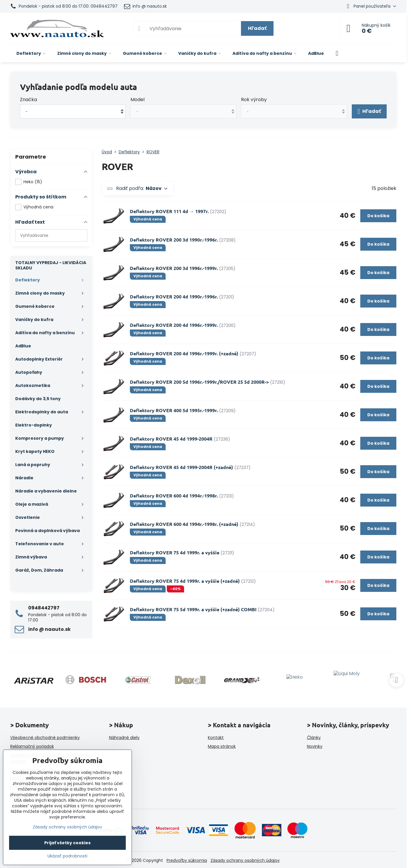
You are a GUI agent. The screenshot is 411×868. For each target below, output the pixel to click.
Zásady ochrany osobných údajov (245, 860)
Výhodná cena (34, 207)
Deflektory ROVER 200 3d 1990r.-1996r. (174, 240)
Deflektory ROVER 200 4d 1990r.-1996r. (174, 297)
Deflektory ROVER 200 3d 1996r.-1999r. (174, 268)
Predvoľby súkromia (187, 860)
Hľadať (257, 28)
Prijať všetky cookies (67, 843)
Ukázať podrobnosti (67, 856)
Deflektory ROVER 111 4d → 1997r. (169, 211)
